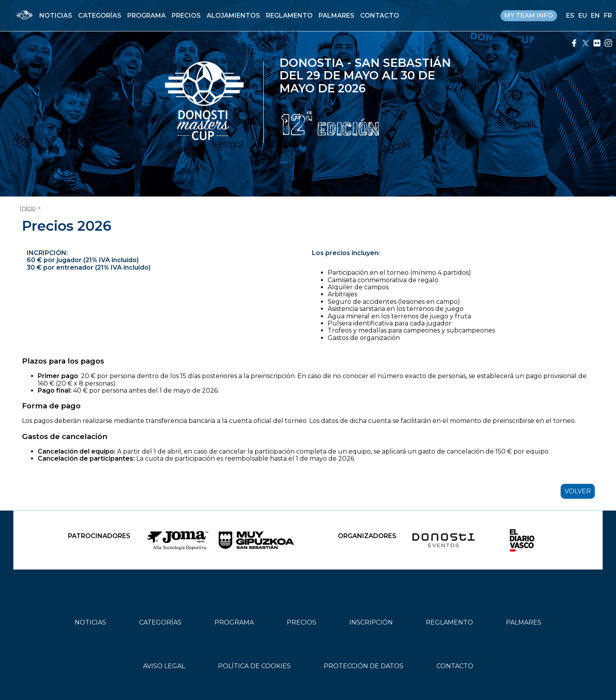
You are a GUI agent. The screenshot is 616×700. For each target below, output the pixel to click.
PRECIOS (186, 16)
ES (570, 16)
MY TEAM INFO (529, 16)
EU (583, 16)
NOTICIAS (56, 16)
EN (595, 16)
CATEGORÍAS (100, 16)
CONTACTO (380, 16)
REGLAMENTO (289, 16)
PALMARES (336, 16)
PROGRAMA (147, 16)
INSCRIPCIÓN (371, 622)
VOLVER (578, 491)
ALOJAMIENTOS (233, 16)
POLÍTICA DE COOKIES (254, 666)
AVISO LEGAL (164, 666)
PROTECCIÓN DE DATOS (364, 666)
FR (608, 16)
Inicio (28, 208)
